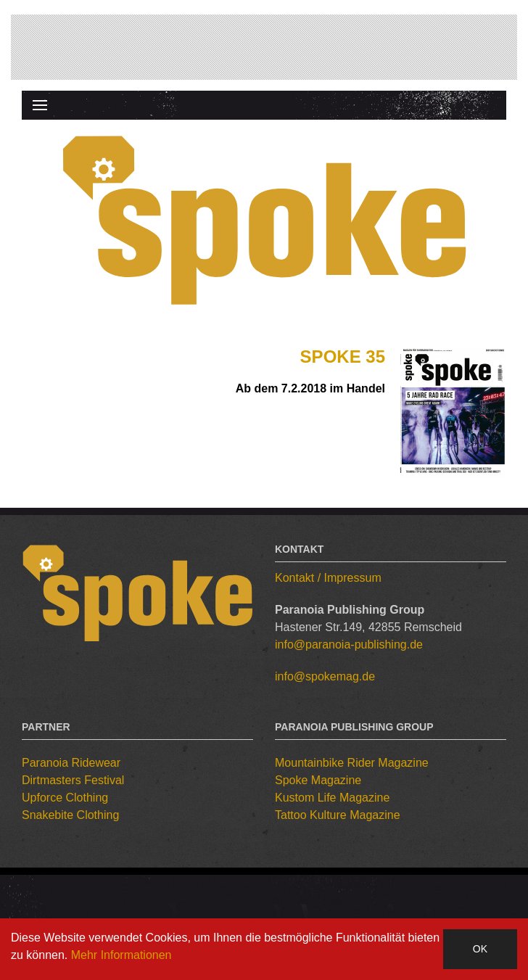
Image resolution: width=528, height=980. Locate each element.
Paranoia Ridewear (71, 763)
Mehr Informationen (121, 955)
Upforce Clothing (65, 798)
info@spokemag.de (325, 676)
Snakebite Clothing (70, 815)
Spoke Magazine (318, 780)
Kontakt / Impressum (328, 578)
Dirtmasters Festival (73, 780)
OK (480, 949)
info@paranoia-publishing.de (349, 645)
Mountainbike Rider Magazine (352, 763)
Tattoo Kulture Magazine (338, 815)
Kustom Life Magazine (332, 798)
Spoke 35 (343, 357)
